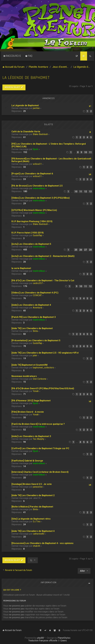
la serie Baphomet (21, 268)
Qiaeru (63, 641)
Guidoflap (38, 235)
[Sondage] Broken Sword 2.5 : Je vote (32, 484)
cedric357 (38, 283)
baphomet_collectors (43, 368)
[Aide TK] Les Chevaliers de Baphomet (32, 328)
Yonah (36, 391)
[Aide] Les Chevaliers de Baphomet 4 (31, 305)
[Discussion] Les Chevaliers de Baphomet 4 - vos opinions (42, 543)
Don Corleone (40, 379)
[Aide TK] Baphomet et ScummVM (29, 365)
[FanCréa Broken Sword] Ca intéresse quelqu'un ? (38, 424)
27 (86, 250)
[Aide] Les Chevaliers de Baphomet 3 (31, 436)
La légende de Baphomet (26, 78)
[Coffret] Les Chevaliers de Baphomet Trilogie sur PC (40, 448)
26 (81, 250)
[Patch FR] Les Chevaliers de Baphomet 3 (34, 317)
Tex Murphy (39, 439)
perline (36, 108)
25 (76, 250)
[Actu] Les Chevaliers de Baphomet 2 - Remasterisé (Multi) (43, 256)
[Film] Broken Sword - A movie (28, 412)
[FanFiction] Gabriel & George (27, 461)
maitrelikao (39, 188)
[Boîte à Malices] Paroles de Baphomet (32, 507)
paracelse (38, 487)
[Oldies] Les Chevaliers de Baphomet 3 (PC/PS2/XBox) (41, 198)
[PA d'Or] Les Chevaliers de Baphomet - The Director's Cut (43, 281)
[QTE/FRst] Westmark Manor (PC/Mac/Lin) (34, 210)
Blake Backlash (40, 134)
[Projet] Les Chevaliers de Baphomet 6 (32, 174)
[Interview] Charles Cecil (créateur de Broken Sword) (40, 472)
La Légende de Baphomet (25, 105)
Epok (35, 149)
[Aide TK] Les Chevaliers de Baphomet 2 (33, 495)
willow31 (37, 164)
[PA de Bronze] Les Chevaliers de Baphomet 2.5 (37, 186)
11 (90, 152)
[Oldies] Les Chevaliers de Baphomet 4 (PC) (35, 293)
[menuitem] (29, 56)
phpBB (40, 638)
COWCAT (37, 295)
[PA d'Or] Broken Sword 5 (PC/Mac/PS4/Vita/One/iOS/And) (43, 388)
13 (90, 192)
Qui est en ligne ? (12, 590)
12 (86, 192)
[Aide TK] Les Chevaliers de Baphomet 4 (33, 531)
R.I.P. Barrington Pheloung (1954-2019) (32, 221)
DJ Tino (37, 521)
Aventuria (37, 308)
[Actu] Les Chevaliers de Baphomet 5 (31, 244)
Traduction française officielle (43, 641)
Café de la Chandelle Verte (26, 132)
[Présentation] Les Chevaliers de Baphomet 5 (36, 340)
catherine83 (39, 534)
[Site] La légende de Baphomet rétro (31, 519)
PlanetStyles (64, 638)
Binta (35, 331)
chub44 (36, 546)
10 (86, 152)
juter (35, 355)
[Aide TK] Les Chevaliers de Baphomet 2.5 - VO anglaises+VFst (45, 353)
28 (90, 250)
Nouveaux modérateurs (24, 376)
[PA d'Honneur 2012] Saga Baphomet (31, 401)
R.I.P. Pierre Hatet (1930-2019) (28, 233)
